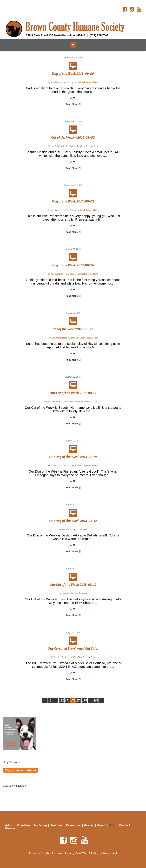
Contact (124, 825)
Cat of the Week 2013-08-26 (73, 329)
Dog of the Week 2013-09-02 (73, 201)
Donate (10, 828)
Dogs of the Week (78, 82)
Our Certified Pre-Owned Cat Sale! (73, 648)
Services (56, 825)
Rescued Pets (92, 82)
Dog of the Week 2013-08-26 (73, 265)
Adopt (9, 825)
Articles (70, 402)
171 (61, 701)
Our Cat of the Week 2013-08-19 (73, 393)
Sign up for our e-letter (20, 770)
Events (89, 825)
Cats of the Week (78, 146)
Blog (112, 825)
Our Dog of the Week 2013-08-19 (73, 457)
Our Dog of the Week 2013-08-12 (73, 521)
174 (79, 701)
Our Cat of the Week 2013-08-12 (73, 585)
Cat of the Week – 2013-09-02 (73, 137)
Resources (73, 825)
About (101, 825)
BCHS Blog (77, 657)
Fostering (40, 825)
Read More (73, 104)
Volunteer (23, 825)
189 (96, 701)
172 (67, 701)
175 (85, 701)
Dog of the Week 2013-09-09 (73, 74)
